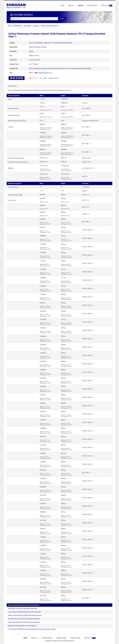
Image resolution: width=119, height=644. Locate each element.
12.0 (41, 303)
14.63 (41, 487)
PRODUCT (81, 5)
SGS (40, 78)
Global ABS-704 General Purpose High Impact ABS (23, 608)
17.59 (41, 554)
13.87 (41, 412)
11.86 (41, 286)
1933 (62, 353)
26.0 (41, 198)
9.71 (41, 227)
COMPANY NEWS (61, 638)
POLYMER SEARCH (17, 25)
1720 (62, 286)
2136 (62, 495)
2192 (62, 520)
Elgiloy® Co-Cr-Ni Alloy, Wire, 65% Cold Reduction (22, 626)
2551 (62, 554)
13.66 (41, 386)
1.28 (41, 103)
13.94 (41, 420)
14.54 (41, 479)
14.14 (41, 445)
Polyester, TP (36, 25)
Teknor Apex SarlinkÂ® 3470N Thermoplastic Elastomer (24, 622)
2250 (62, 529)
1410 (62, 227)
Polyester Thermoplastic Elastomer (50, 25)
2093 (62, 462)
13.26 (41, 345)
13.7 (41, 395)
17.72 (41, 562)
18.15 (41, 587)
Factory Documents (53, 78)
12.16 (41, 328)
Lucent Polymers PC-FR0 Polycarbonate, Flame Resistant (24, 612)
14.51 (41, 470)
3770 (62, 198)
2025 (62, 428)
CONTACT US (107, 6)
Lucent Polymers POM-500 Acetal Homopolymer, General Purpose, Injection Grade (32, 629)
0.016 (41, 158)
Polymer (31, 43)
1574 (62, 236)
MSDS (45, 78)
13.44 (41, 361)
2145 (62, 504)
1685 (62, 253)
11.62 (41, 253)
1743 (62, 311)
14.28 (41, 453)
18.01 (41, 579)
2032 (62, 437)
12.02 (41, 311)
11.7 (41, 261)
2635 (62, 596)
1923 (62, 345)
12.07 (41, 320)
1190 (62, 219)
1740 (62, 303)
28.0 (41, 205)
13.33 (41, 353)
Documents (34, 78)
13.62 (41, 378)
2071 (62, 453)
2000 (62, 403)
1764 (62, 328)
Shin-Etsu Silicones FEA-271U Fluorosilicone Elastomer (24, 619)
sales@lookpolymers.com (45, 73)
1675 (62, 244)
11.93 (41, 294)
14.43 (41, 462)
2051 (62, 445)
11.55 (41, 244)
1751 (62, 320)
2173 (62, 512)
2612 (62, 579)
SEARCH (62, 19)
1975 (62, 378)
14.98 (41, 512)
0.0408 (63, 99)
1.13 (41, 99)
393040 (42, 149)
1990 (62, 395)
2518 (62, 545)
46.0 (41, 195)
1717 (62, 278)
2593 (62, 571)
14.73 (41, 495)
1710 (62, 269)
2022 (62, 420)
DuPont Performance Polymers (38, 47)
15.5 (41, 529)
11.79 (41, 269)
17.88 (41, 571)
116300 (42, 133)
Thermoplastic (28, 25)
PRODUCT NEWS (75, 638)
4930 (62, 212)
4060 (62, 205)
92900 (42, 124)
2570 (62, 562)
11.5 (41, 166)
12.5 (41, 174)
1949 (62, 361)
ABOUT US (71, 5)
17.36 (41, 545)
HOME (62, 5)
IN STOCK (17, 78)
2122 (62, 487)
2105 (62, 470)
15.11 (41, 520)
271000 (42, 141)
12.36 (41, 336)
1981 (62, 386)
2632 (62, 587)
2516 (62, 537)
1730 (62, 294)
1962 (62, 370)
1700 (62, 261)
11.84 (41, 278)
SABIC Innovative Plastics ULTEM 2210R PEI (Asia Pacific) (25, 615)
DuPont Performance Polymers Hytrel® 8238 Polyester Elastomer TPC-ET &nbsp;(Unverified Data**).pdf (59, 69)
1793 (62, 336)
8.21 (41, 219)
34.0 (41, 212)
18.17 (41, 596)
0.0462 (63, 103)
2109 (62, 479)
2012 (62, 412)
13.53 (41, 370)
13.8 (41, 403)
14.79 (41, 504)
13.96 (41, 428)
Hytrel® (31, 51)
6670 (62, 195)
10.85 (41, 236)
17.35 (41, 537)
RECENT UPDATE (92, 5)
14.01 (41, 437)
